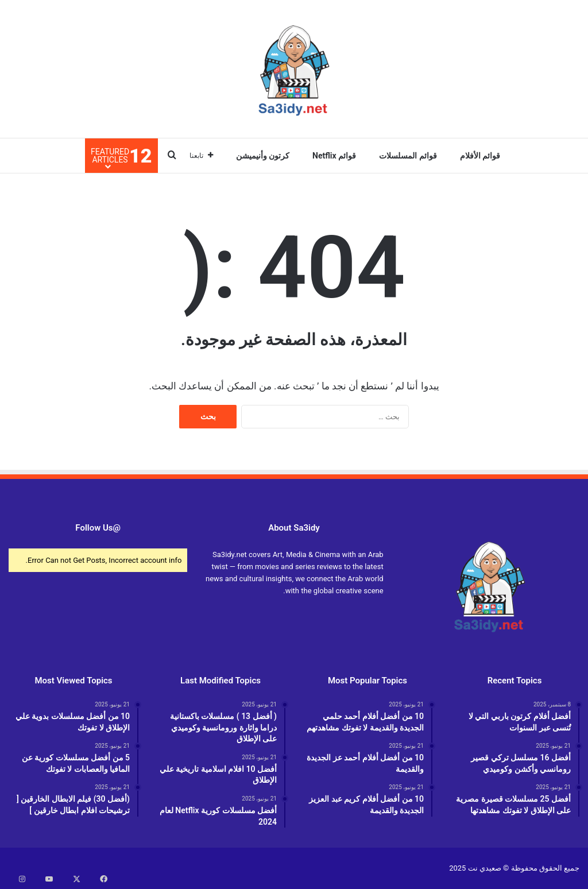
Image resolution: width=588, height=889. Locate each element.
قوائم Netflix (334, 156)
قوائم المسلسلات (408, 156)
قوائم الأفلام (480, 156)
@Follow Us (98, 528)
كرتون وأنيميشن (263, 156)
